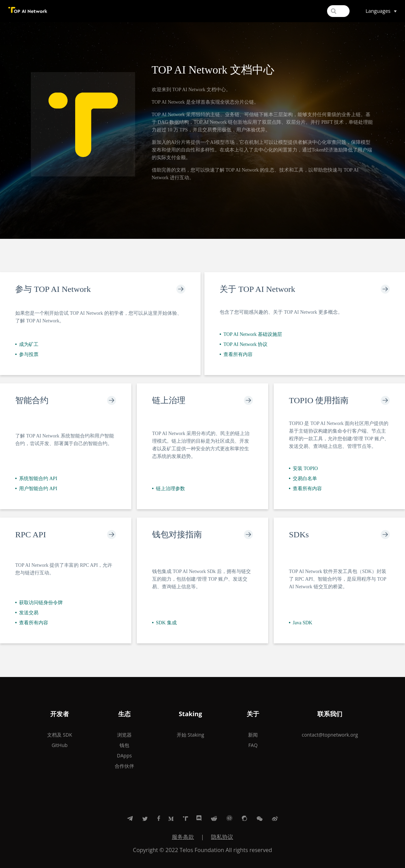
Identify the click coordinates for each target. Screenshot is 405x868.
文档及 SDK (60, 735)
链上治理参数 (169, 489)
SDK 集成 (164, 623)
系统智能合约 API (36, 479)
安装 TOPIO (303, 468)
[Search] (317, 11)
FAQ (253, 745)
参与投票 (27, 354)
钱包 (124, 745)
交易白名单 (303, 479)
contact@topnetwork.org (330, 735)
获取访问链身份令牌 (39, 603)
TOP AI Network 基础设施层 (251, 334)
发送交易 (27, 613)
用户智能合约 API (36, 489)
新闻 (253, 735)
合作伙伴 (124, 766)
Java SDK (301, 623)
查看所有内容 (236, 354)
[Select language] (381, 11)
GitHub (60, 745)
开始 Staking (190, 735)
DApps (125, 756)
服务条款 (183, 837)
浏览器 (124, 735)
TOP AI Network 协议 (244, 344)
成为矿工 (27, 344)
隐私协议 (222, 837)
